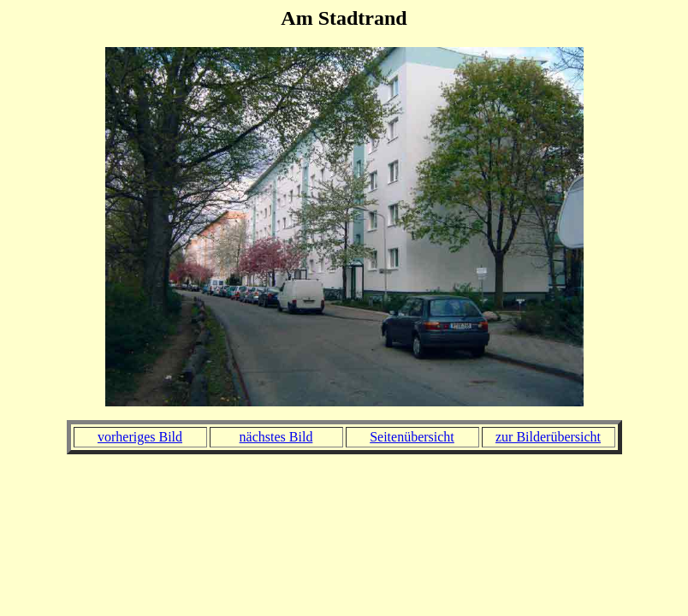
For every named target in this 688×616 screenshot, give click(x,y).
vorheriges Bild (140, 437)
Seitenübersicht (412, 437)
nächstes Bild (276, 437)
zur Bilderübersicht (548, 437)
